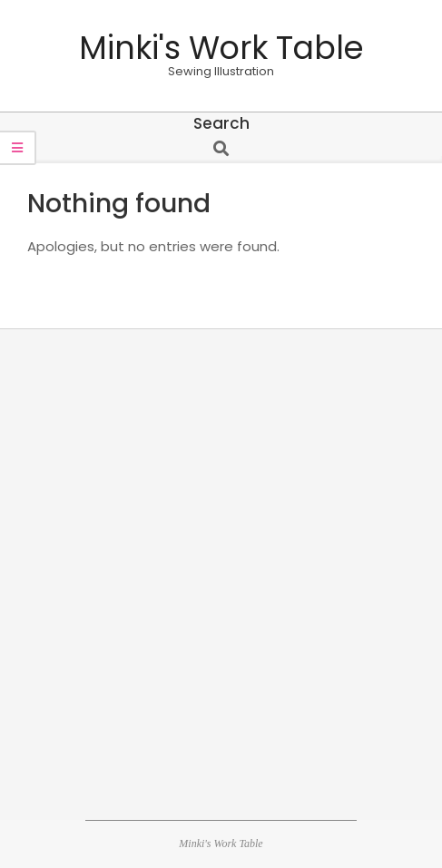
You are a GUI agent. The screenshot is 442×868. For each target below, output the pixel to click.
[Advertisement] (221, 572)
